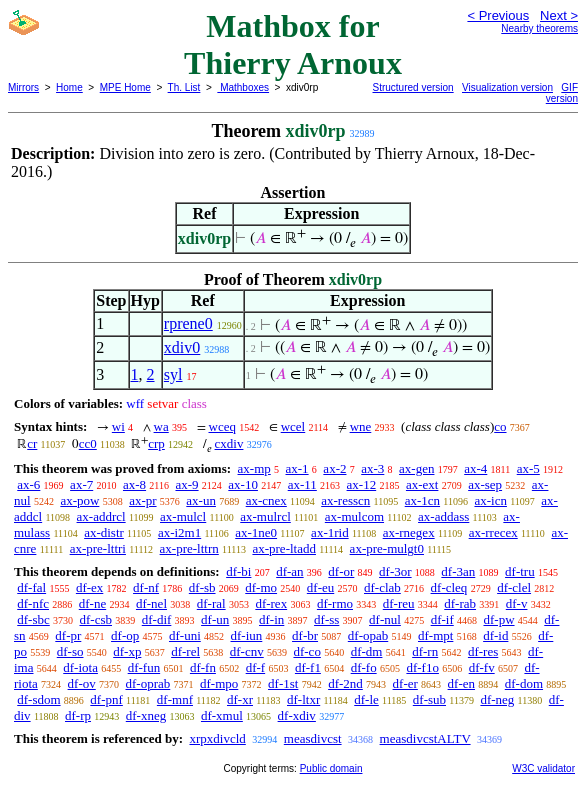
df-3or (395, 571)
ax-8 (134, 484)
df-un (215, 619)
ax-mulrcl (265, 516)
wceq (222, 426)
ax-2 (334, 468)
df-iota (80, 667)
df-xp (127, 651)
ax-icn (490, 500)
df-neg (497, 699)
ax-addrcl (101, 516)
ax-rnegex (409, 532)
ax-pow (79, 500)
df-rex (271, 603)
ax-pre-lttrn (189, 548)
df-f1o (422, 667)
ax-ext (422, 484)
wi (118, 426)
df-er (405, 683)
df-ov (82, 683)
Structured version (413, 87)
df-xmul (222, 715)
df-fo (364, 667)
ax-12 (362, 484)
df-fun (144, 667)
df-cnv (247, 651)
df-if (442, 619)
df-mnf (175, 699)
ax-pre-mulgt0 (387, 548)
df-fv (482, 667)
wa (161, 426)
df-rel (185, 651)
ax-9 (186, 484)
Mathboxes (243, 87)
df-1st (283, 683)
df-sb (202, 587)
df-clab (382, 587)
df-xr (240, 699)
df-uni (185, 635)
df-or (341, 571)
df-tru (520, 571)
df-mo (261, 587)
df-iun (247, 635)
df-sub (429, 699)
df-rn (425, 651)
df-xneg (146, 715)
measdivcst (313, 738)
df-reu (399, 603)
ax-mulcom (354, 516)
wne (361, 426)
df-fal (31, 587)
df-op (125, 635)
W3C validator (543, 768)
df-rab (460, 603)
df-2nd (345, 683)
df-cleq (449, 587)
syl (173, 374)
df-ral (211, 603)
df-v (517, 603)
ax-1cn (422, 500)
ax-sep (485, 484)
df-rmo (335, 603)
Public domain (331, 768)
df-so (70, 651)
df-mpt (435, 635)
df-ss (326, 619)
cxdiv (229, 443)
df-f (256, 667)
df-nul (385, 619)
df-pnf (106, 699)
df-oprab (148, 683)
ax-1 (297, 468)
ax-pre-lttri (98, 548)
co (500, 426)
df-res (483, 651)
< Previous (498, 15)
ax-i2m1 (179, 532)
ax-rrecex (493, 532)
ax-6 (28, 484)
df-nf (146, 587)
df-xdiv (297, 715)
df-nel (151, 603)
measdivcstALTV (425, 738)
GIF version (562, 93)
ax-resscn (345, 500)
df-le (366, 699)
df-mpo (219, 683)
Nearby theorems (539, 28)
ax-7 (81, 484)
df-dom (524, 683)
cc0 (88, 443)
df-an (289, 571)
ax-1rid (330, 532)
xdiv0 (182, 347)
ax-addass (443, 516)
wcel (293, 426)
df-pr (68, 635)
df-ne (92, 603)
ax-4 (475, 468)
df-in (271, 619)
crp (156, 443)
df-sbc (33, 619)
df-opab (368, 635)
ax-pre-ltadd (284, 548)
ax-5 (528, 468)
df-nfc (33, 603)
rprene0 (188, 323)
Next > (559, 15)
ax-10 (243, 484)
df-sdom (38, 699)
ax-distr (104, 532)
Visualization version (507, 87)
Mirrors (23, 87)
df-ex (89, 587)
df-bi (238, 571)
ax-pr (142, 500)
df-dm (367, 651)
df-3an (458, 571)
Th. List (184, 87)
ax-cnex (266, 500)
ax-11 (302, 484)
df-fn (203, 667)
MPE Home (125, 87)
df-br (305, 635)
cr (32, 443)
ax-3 (372, 468)
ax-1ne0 (256, 532)
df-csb (96, 619)
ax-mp (254, 468)
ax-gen (416, 468)
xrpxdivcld (217, 738)
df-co (306, 651)
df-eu (320, 587)
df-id (495, 635)
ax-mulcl (183, 516)
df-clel (514, 587)
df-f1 (308, 667)
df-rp (78, 715)
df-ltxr (303, 699)
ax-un (201, 500)
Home (69, 87)
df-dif (157, 619)
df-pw (498, 619)
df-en (461, 683)
